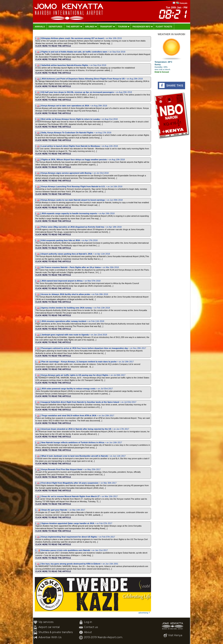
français (183, 3)
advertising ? (144, 613)
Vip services (46, 622)
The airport (73, 27)
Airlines (90, 27)
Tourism (123, 27)
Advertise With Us (50, 637)
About (88, 632)
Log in (88, 622)
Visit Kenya (175, 635)
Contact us (91, 627)
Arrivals (40, 27)
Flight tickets (164, 27)
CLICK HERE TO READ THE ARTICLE (53, 46)
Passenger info (141, 27)
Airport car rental (49, 627)
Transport (106, 27)
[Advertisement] (172, 194)
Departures (55, 27)
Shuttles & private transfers (56, 632)
